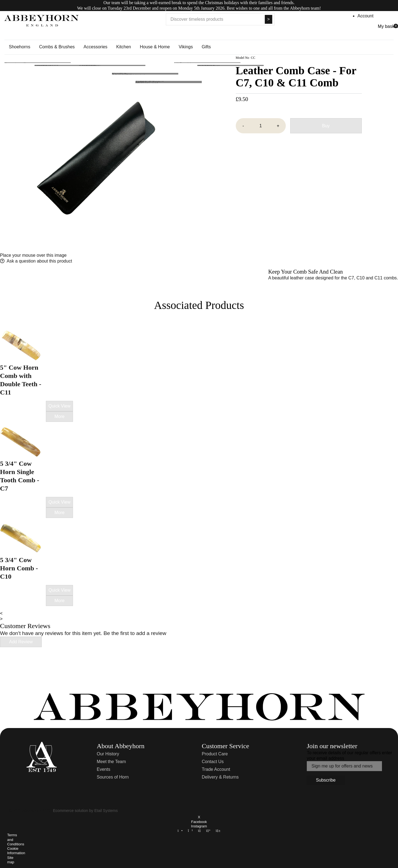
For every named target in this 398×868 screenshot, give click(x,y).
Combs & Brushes (57, 47)
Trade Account (216, 769)
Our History (108, 754)
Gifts (206, 47)
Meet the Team (111, 762)
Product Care (215, 754)
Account (365, 16)
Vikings (186, 47)
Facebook (199, 822)
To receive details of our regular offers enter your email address (349, 755)
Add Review (21, 642)
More (59, 416)
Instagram (199, 826)
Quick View (59, 406)
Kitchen (124, 47)
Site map (11, 860)
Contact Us (213, 762)
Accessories (95, 47)
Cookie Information (16, 851)
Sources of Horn (113, 777)
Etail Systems (106, 811)
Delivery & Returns (220, 777)
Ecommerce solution (71, 811)
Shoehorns (19, 47)
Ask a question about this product (39, 261)
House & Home (155, 47)
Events (104, 769)
